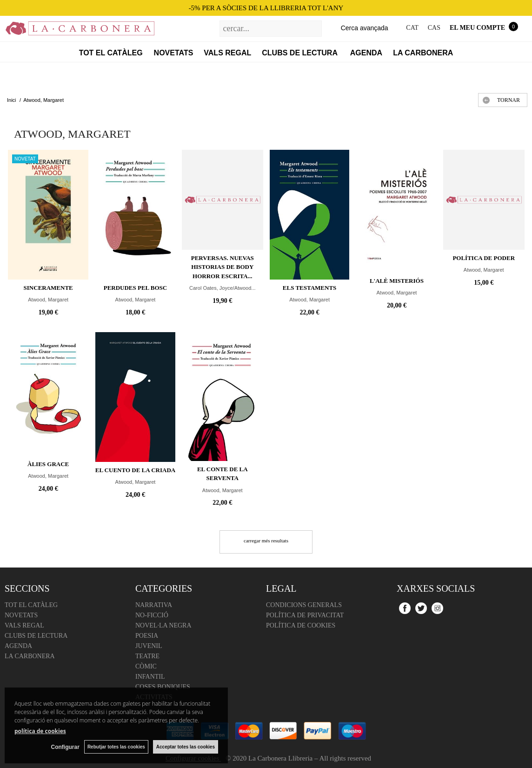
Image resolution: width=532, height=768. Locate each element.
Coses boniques (163, 687)
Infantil (150, 677)
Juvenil (149, 646)
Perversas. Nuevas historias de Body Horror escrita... (223, 267)
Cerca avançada (365, 28)
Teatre (147, 656)
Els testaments (309, 288)
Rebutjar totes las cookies (116, 747)
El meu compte (477, 28)
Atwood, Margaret (48, 300)
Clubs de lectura (301, 53)
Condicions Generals (304, 605)
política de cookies (40, 731)
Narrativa (154, 605)
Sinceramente (48, 288)
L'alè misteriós (397, 281)
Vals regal (227, 53)
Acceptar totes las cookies (186, 747)
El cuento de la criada (135, 470)
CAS (434, 28)
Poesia (147, 636)
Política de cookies (301, 625)
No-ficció (152, 615)
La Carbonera (423, 53)
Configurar (65, 747)
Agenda (366, 53)
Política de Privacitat (305, 615)
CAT (412, 28)
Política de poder (484, 258)
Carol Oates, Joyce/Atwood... (222, 288)
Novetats (174, 53)
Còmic (146, 666)
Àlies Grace (48, 464)
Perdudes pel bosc (136, 288)
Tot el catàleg (111, 53)
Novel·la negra (163, 625)
